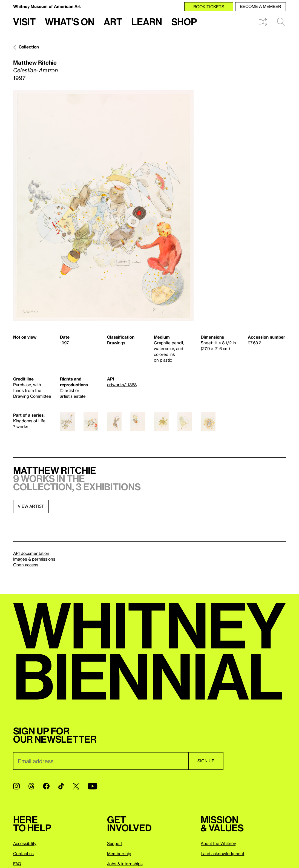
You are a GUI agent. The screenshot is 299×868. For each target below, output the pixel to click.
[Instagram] (16, 786)
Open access (26, 565)
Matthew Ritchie (35, 62)
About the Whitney (218, 843)
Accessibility (25, 843)
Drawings (116, 343)
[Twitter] (76, 786)
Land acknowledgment (222, 853)
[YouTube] (93, 786)
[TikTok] (61, 786)
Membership (119, 853)
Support (115, 843)
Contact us (23, 853)
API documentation (31, 553)
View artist (31, 506)
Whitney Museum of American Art (47, 6)
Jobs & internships (125, 864)
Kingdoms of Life (29, 421)
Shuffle (263, 22)
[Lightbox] (103, 206)
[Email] (101, 761)
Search (281, 22)
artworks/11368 (122, 385)
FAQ (17, 864)
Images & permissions (34, 559)
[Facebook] (46, 786)
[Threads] (31, 786)
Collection (29, 47)
